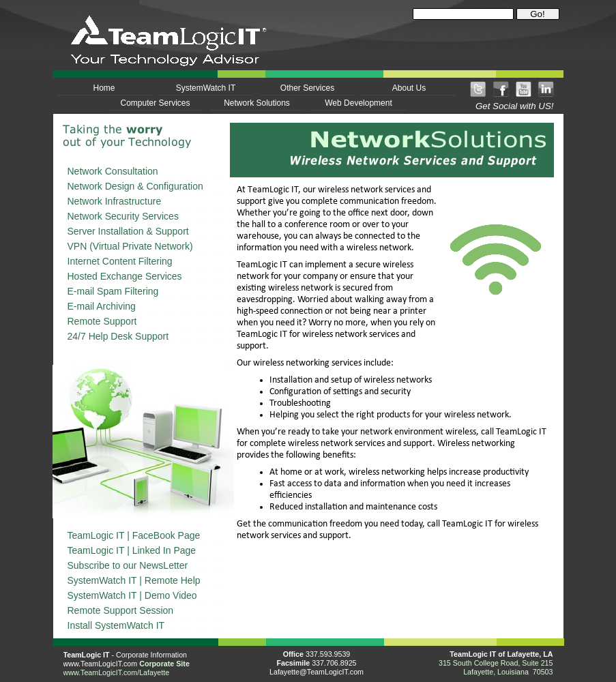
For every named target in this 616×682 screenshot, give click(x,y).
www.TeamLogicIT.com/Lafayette (117, 672)
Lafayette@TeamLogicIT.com (317, 672)
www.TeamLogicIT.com (101, 664)
